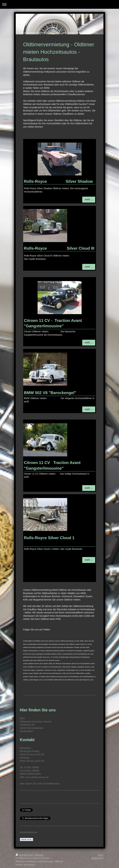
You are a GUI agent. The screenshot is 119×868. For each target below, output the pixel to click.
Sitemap (39, 855)
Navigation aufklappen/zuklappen (59, 4)
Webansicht (97, 858)
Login (100, 855)
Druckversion (25, 855)
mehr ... (89, 199)
